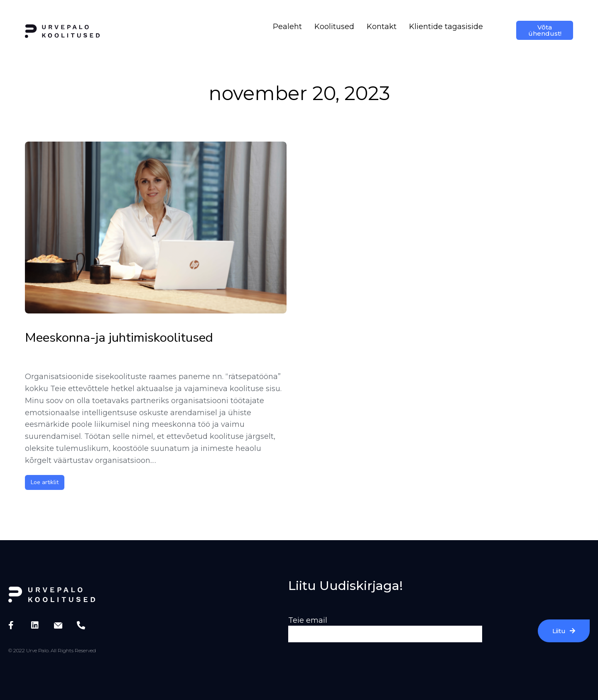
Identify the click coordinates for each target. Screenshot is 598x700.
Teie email (308, 620)
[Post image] (156, 228)
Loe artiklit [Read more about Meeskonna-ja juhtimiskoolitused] (45, 482)
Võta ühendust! (545, 30)
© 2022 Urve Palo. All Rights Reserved (52, 650)
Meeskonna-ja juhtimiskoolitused (119, 338)
